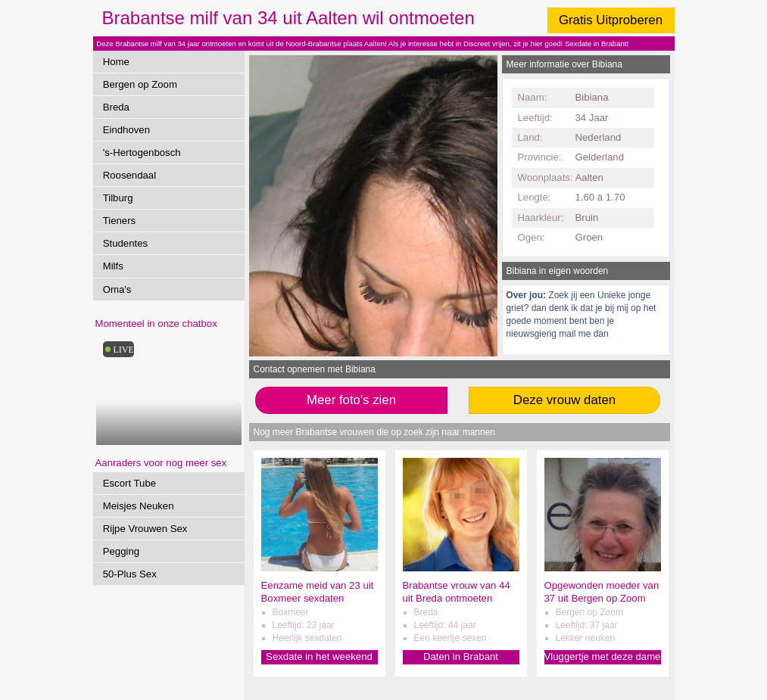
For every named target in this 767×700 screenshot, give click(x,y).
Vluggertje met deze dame (603, 656)
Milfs (113, 266)
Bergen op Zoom (140, 84)
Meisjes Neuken (139, 506)
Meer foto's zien (351, 400)
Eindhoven (126, 130)
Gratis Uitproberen (611, 20)
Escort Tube (129, 483)
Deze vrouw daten (564, 400)
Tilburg (118, 198)
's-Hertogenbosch (142, 152)
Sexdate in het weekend (319, 656)
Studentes (125, 243)
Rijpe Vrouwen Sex (145, 529)
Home (116, 62)
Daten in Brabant (461, 656)
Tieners (119, 221)
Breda (116, 107)
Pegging (121, 551)
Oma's (117, 289)
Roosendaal (129, 175)
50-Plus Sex (130, 574)
